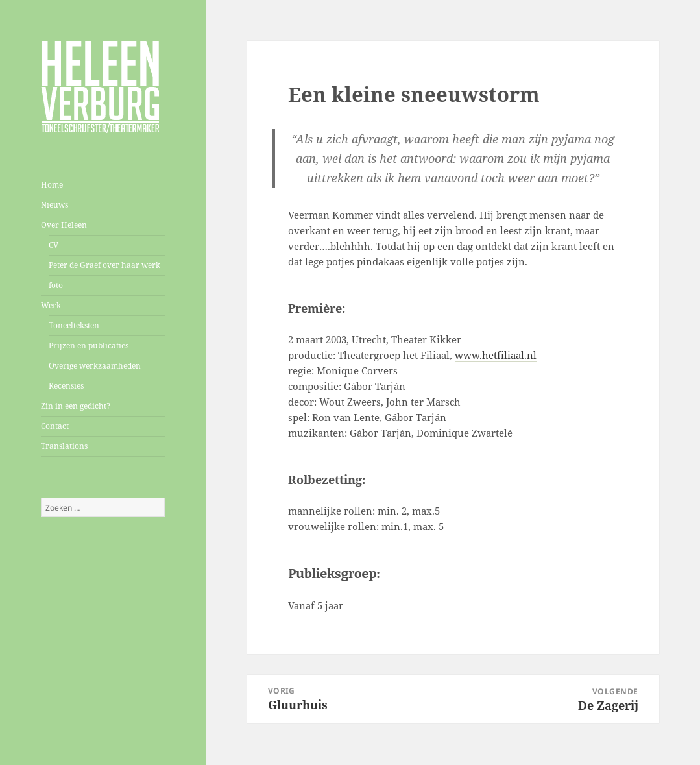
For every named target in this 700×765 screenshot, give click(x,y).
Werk (51, 305)
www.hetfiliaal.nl (496, 355)
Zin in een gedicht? (76, 406)
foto (56, 285)
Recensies (66, 386)
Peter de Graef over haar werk (104, 265)
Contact (55, 426)
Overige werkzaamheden (95, 366)
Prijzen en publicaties (89, 346)
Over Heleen (64, 225)
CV (54, 245)
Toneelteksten (74, 325)
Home (52, 185)
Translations (64, 446)
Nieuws (54, 205)
